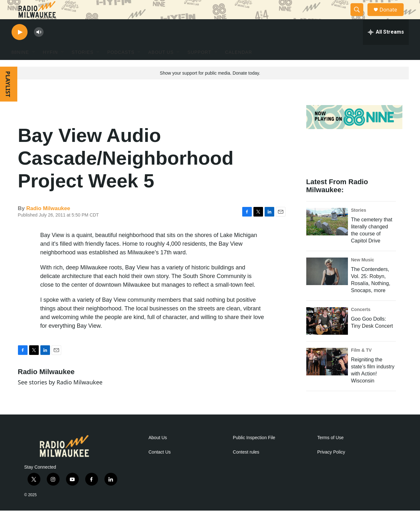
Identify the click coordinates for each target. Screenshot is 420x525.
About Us (158, 452)
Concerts (361, 324)
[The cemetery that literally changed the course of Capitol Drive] (327, 236)
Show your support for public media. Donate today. (210, 87)
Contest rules (246, 467)
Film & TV (362, 365)
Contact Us (160, 467)
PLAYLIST (8, 98)
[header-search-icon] (360, 17)
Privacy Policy (331, 467)
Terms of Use (330, 452)
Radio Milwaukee (48, 223)
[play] (20, 47)
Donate (392, 17)
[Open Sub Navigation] (34, 67)
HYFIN (50, 67)
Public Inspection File (254, 452)
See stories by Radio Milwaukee (60, 397)
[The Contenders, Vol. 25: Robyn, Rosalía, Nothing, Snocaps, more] (327, 286)
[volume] (39, 47)
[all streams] (386, 46)
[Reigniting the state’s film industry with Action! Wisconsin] (327, 376)
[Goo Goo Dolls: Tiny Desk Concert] (327, 335)
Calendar (239, 67)
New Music (363, 274)
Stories (359, 225)
